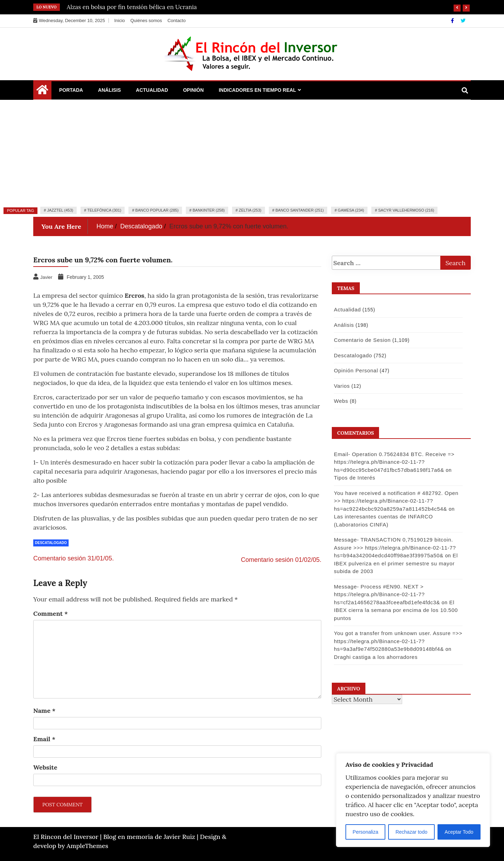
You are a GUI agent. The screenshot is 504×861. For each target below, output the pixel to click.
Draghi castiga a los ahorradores (375, 657)
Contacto (176, 20)
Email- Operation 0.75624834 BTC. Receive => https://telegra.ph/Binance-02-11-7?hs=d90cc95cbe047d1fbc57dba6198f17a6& (393, 462)
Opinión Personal (355, 370)
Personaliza (366, 832)
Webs (340, 401)
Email (44, 739)
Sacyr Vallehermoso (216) (406, 210)
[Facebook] (453, 21)
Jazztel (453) (60, 210)
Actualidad (152, 90)
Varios (341, 386)
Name (44, 711)
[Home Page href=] (42, 91)
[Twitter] (463, 21)
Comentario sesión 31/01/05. (73, 558)
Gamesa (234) (351, 210)
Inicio (119, 20)
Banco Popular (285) (157, 210)
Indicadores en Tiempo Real (257, 90)
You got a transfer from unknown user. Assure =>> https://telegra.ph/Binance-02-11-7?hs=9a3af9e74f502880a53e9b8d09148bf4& (397, 641)
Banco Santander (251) (300, 210)
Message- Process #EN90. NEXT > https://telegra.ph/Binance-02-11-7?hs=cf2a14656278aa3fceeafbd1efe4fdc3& (386, 594)
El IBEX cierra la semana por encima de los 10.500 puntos (395, 610)
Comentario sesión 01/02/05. (281, 560)
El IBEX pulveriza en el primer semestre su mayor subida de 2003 (395, 563)
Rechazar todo (411, 832)
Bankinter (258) (209, 210)
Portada (71, 90)
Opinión (193, 90)
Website (45, 767)
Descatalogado (51, 543)
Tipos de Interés (353, 478)
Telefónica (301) (104, 210)
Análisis (109, 90)
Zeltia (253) (250, 210)
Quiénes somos (146, 20)
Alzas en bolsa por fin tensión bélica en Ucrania (132, 7)
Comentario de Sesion (361, 340)
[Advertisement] (252, 152)
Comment (51, 614)
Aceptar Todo (459, 832)
